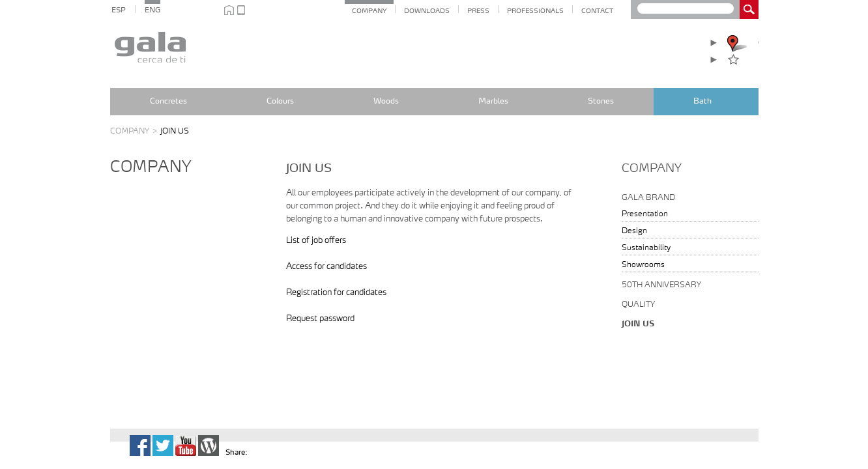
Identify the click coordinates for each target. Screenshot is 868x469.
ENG (152, 11)
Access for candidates (326, 267)
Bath (702, 102)
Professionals (535, 11)
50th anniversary (661, 285)
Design (634, 231)
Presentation (645, 214)
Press (478, 11)
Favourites (752, 60)
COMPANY (369, 11)
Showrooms (643, 265)
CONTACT (597, 11)
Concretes (168, 102)
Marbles (493, 102)
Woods (386, 102)
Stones (601, 102)
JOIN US (175, 132)
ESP (119, 11)
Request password (320, 319)
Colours (280, 102)
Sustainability (646, 248)
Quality (638, 305)
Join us (638, 324)
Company (135, 132)
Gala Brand (648, 198)
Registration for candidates (336, 293)
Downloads (427, 11)
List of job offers (316, 241)
